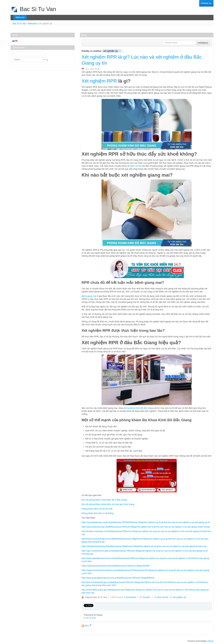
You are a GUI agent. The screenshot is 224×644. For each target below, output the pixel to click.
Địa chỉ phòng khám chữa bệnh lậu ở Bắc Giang (104, 500)
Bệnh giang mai (89, 296)
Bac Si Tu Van (19, 24)
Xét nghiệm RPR (99, 81)
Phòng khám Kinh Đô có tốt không (98, 513)
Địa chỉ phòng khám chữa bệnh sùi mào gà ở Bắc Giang (108, 504)
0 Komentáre (130, 597)
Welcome (32, 24)
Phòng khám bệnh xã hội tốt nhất (97, 509)
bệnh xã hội (135, 166)
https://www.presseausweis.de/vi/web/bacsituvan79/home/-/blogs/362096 (116, 566)
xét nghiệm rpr (179, 597)
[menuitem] (206, 3)
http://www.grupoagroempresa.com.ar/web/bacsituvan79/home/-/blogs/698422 (118, 578)
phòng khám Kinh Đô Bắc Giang (139, 408)
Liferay (210, 641)
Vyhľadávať (203, 43)
